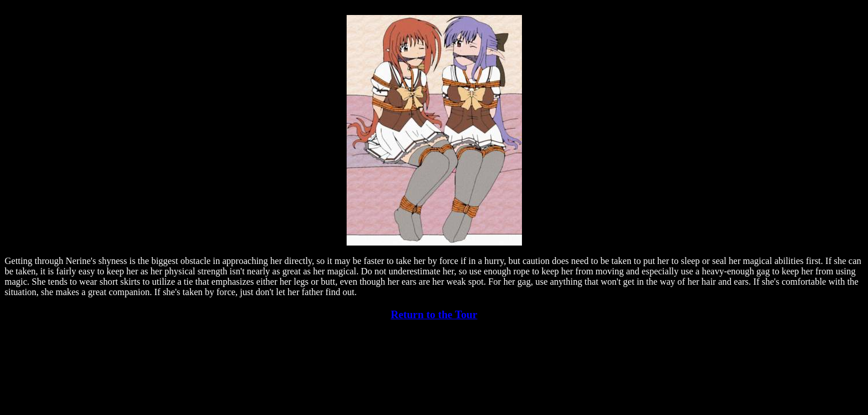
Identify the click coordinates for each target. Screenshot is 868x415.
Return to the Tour (434, 314)
